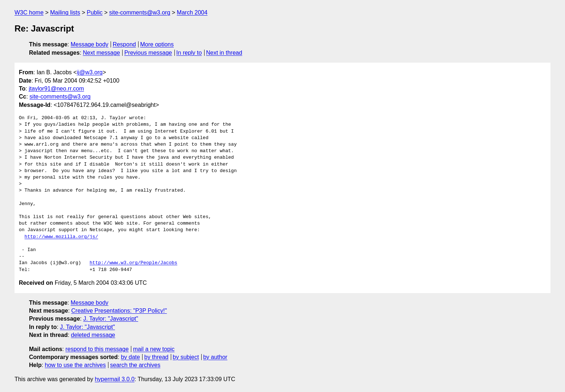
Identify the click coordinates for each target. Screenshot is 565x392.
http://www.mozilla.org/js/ (61, 237)
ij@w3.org (90, 72)
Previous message (148, 53)
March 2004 (192, 12)
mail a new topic (154, 349)
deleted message (93, 335)
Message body (90, 44)
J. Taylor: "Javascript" (111, 319)
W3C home (29, 12)
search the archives (135, 365)
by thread (156, 357)
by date (130, 357)
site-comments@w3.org (140, 12)
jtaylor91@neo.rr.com (56, 89)
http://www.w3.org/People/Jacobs (133, 263)
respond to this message (97, 349)
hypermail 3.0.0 (114, 379)
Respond (124, 44)
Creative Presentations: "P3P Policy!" (119, 311)
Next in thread (224, 53)
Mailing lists (65, 12)
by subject (186, 357)
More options (157, 44)
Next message (102, 53)
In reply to (189, 53)
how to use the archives (75, 365)
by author (215, 357)
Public (95, 12)
